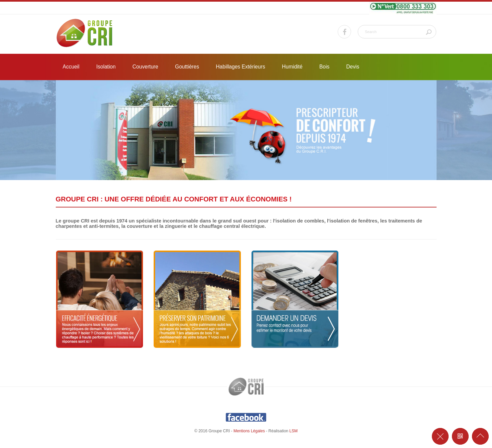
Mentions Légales (249, 431)
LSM (293, 431)
